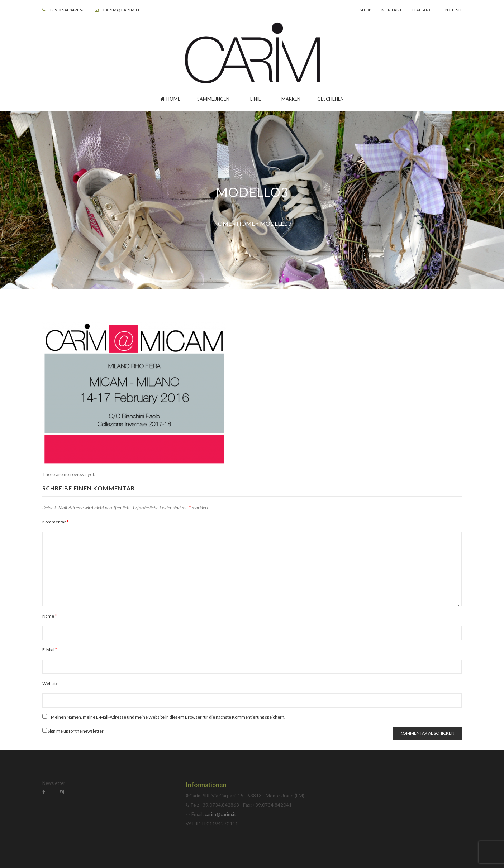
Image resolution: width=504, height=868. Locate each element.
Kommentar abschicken (427, 733)
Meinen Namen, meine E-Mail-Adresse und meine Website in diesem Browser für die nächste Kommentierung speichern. (168, 717)
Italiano (422, 10)
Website (50, 683)
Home (170, 99)
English (452, 10)
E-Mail (50, 650)
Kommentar (55, 522)
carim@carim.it (121, 10)
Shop (365, 10)
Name (49, 616)
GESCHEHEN (331, 99)
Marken (291, 99)
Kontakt (392, 10)
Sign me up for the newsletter (73, 731)
